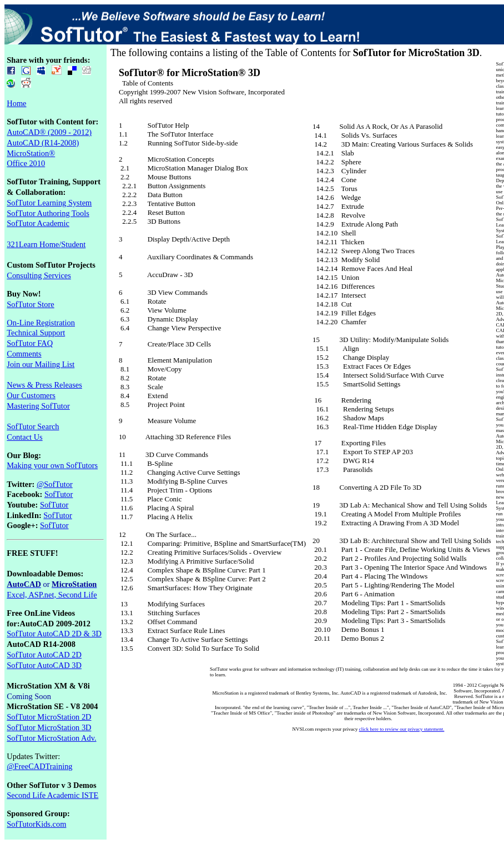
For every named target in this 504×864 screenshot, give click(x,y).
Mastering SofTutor (38, 406)
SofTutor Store (30, 304)
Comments (24, 354)
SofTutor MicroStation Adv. (51, 738)
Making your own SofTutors (52, 465)
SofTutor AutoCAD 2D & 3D (54, 634)
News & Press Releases (44, 385)
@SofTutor (55, 484)
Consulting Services (39, 275)
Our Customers (31, 395)
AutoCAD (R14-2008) (43, 143)
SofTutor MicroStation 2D (49, 717)
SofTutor (59, 494)
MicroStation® (31, 153)
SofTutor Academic (38, 223)
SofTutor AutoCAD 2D (44, 655)
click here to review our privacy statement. (402, 729)
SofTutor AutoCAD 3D (44, 665)
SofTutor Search (33, 426)
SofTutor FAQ (30, 343)
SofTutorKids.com (36, 824)
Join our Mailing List (41, 364)
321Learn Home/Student (46, 244)
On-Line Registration (41, 323)
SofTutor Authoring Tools (48, 213)
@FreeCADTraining (39, 766)
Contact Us (24, 437)
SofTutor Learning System (49, 203)
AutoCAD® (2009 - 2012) (49, 132)
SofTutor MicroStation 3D (49, 727)
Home (16, 103)
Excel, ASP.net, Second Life (52, 595)
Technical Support (36, 333)
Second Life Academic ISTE (52, 795)
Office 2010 (26, 163)
